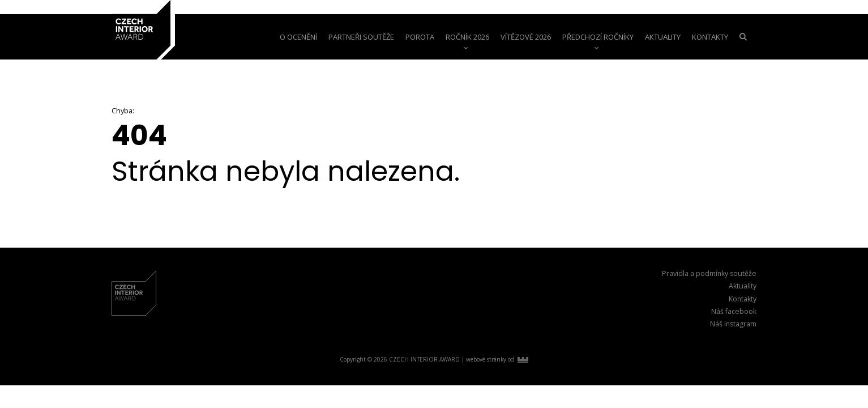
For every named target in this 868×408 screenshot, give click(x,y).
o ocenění (298, 37)
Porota (420, 37)
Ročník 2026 (467, 37)
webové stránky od (497, 359)
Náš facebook (734, 311)
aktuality (663, 37)
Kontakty (710, 37)
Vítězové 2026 (526, 37)
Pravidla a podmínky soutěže (709, 273)
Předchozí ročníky (598, 37)
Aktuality (743, 286)
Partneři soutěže (361, 37)
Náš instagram (733, 324)
